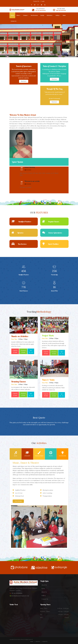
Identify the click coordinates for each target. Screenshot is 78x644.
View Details (18, 501)
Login (43, 1)
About (19, 15)
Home (12, 15)
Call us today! (40, 9)
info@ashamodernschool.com (20, 596)
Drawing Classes (18, 382)
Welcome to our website (32, 183)
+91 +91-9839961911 (17, 593)
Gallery (58, 15)
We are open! (61, 9)
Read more (24, 81)
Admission (50, 15)
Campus (26, 15)
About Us (44, 585)
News (64, 15)
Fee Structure (34, 15)
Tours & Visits (48, 380)
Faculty (42, 15)
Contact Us (36, 1)
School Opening (30, 169)
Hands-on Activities (20, 336)
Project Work (48, 336)
